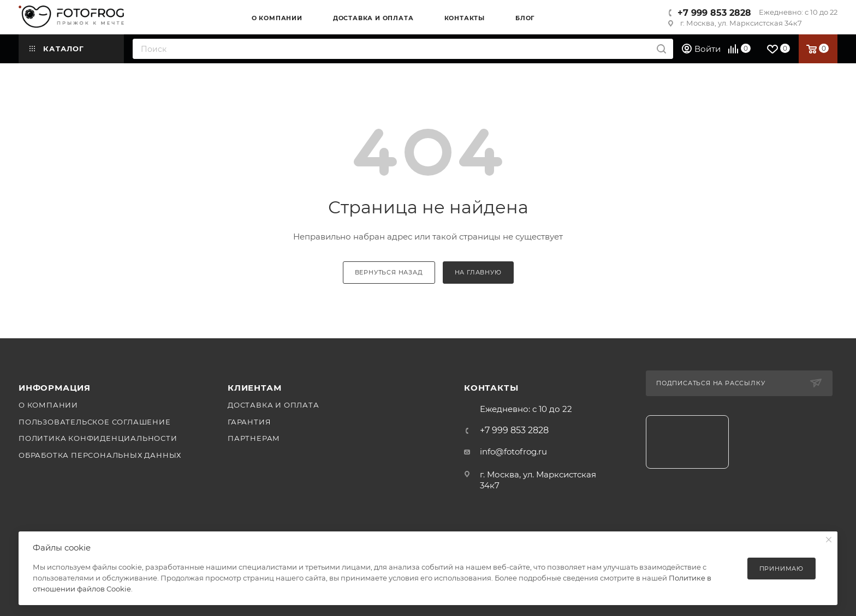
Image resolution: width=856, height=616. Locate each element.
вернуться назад (389, 272)
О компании (48, 405)
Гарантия (249, 422)
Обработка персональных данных (100, 455)
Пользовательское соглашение (95, 422)
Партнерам (254, 438)
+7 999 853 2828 (714, 13)
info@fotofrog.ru (513, 451)
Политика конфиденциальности (98, 438)
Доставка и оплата (274, 405)
